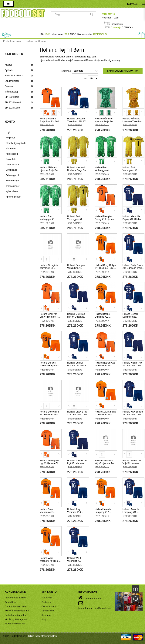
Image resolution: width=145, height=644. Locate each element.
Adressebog (12, 154)
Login (116, 18)
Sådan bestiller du (15, 624)
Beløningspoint (13, 175)
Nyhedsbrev (12, 191)
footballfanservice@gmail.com (95, 605)
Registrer (106, 18)
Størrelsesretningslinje (17, 611)
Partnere (46, 602)
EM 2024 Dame (13, 108)
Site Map (46, 615)
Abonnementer (13, 197)
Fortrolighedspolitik (15, 615)
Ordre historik (12, 165)
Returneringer (13, 181)
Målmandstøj (11, 92)
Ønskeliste (11, 159)
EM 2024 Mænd (13, 102)
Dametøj (9, 86)
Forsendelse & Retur (16, 598)
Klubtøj (8, 65)
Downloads (11, 170)
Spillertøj (9, 70)
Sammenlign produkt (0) (123, 71)
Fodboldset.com (90, 598)
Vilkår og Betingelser (16, 619)
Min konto (108, 14)
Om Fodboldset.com (16, 606)
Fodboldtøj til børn (14, 76)
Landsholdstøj (12, 81)
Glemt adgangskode (16, 143)
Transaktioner (13, 186)
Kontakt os (11, 602)
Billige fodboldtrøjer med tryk (42, 636)
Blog (44, 619)
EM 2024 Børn (12, 97)
